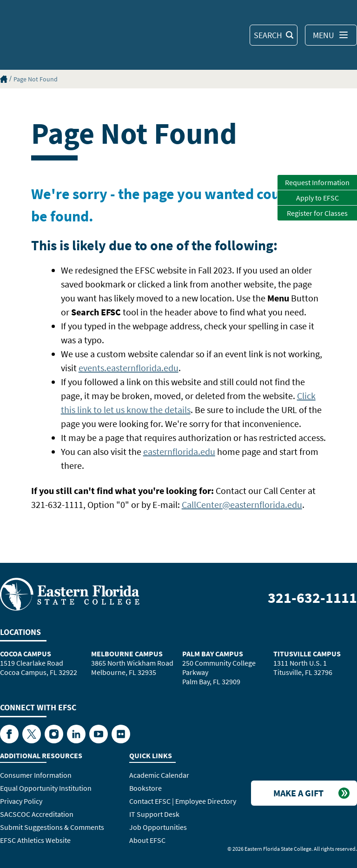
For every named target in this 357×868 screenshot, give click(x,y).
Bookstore (145, 788)
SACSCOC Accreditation (37, 814)
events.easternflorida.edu (129, 368)
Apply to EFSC (317, 198)
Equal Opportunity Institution (46, 788)
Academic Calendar (159, 775)
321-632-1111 (312, 598)
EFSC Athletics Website (35, 840)
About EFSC (147, 840)
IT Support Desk (154, 814)
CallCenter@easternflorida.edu (242, 504)
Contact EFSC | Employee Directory (183, 801)
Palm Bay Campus (213, 654)
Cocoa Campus (26, 654)
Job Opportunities (158, 827)
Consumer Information (36, 775)
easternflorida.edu (179, 451)
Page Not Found (36, 79)
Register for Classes (317, 213)
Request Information (317, 182)
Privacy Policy (21, 801)
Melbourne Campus (127, 654)
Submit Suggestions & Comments (52, 827)
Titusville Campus (307, 654)
